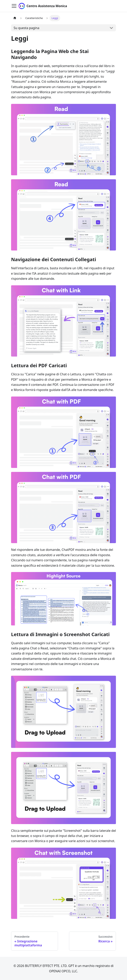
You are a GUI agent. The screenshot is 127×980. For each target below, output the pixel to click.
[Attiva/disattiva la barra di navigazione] (14, 6)
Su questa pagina (27, 28)
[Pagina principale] (15, 18)
